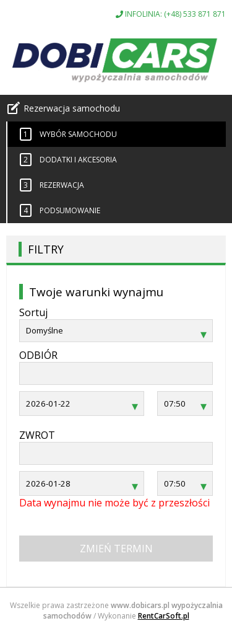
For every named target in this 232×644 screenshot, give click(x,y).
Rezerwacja (52, 185)
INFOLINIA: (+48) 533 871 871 (171, 14)
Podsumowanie (60, 210)
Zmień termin (116, 549)
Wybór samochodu (68, 134)
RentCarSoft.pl (164, 616)
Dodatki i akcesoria (68, 160)
